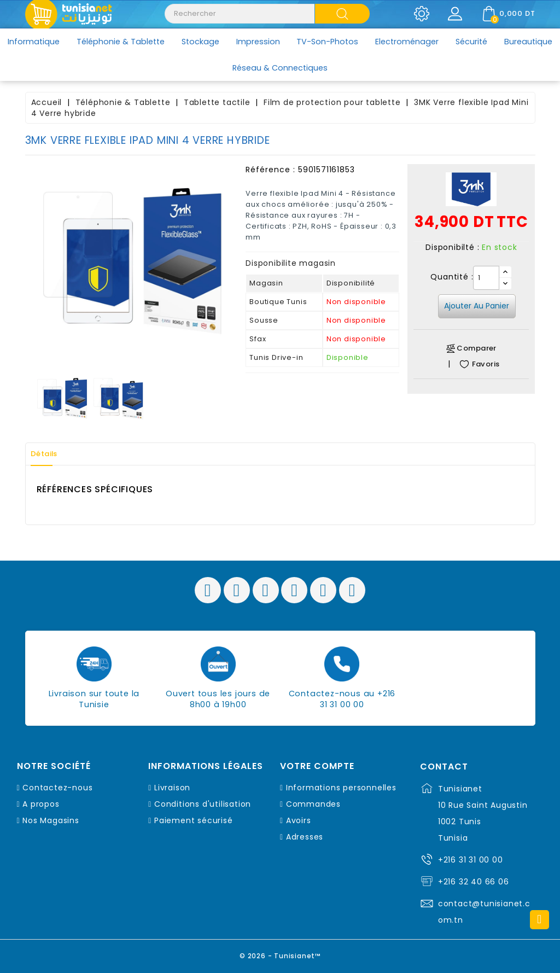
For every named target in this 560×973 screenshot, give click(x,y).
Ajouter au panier (477, 306)
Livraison (172, 788)
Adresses (305, 837)
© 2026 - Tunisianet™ (280, 954)
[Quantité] (486, 278)
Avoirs (299, 820)
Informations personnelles (341, 788)
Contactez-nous (57, 788)
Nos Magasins (51, 820)
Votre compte (317, 766)
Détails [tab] (49, 454)
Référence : (270, 170)
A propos (41, 804)
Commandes (313, 804)
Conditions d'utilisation (203, 804)
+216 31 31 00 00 (471, 860)
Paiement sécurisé (194, 820)
